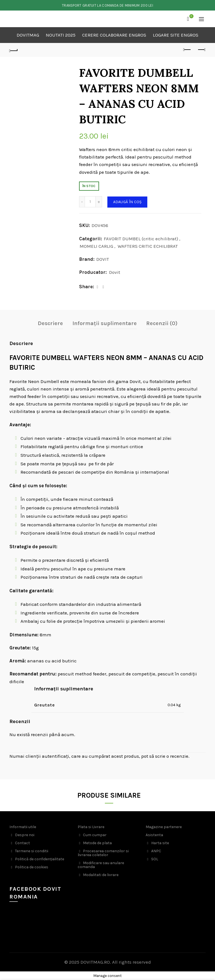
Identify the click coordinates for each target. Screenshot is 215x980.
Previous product (187, 50)
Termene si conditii (32, 851)
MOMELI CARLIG (96, 246)
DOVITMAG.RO (95, 962)
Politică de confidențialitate (40, 859)
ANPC (156, 851)
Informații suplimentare (105, 323)
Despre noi (25, 835)
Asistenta (154, 835)
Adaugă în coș (127, 202)
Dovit (115, 272)
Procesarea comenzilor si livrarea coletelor (103, 853)
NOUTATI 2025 (61, 35)
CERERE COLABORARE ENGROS (114, 35)
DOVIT (103, 259)
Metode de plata (97, 843)
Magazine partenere (164, 827)
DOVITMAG (28, 35)
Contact (22, 843)
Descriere (50, 323)
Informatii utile (23, 827)
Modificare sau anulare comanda (101, 865)
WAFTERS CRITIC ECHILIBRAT (148, 246)
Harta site (160, 843)
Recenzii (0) (162, 323)
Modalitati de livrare (101, 875)
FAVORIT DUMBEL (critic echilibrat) (141, 239)
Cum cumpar (95, 835)
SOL (155, 859)
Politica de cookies (32, 867)
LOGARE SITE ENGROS (176, 35)
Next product (201, 50)
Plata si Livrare (91, 827)
